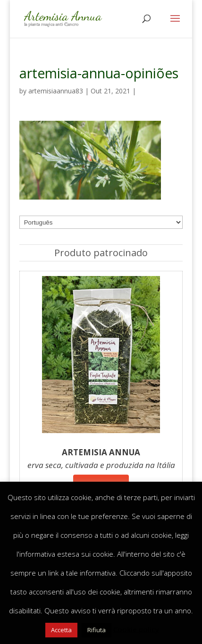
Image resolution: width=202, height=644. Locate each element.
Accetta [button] (61, 630)
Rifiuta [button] (97, 630)
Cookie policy (136, 629)
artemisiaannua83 (56, 91)
